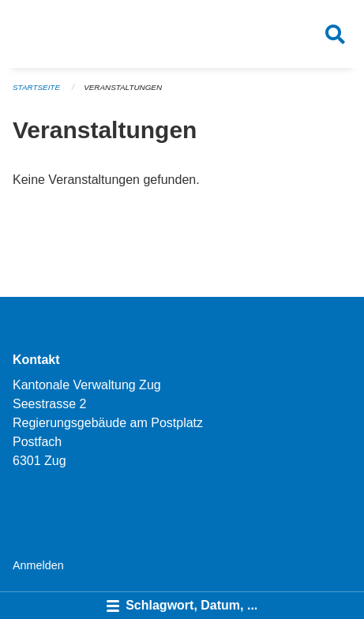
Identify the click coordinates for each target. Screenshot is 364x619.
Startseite (36, 87)
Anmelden (38, 565)
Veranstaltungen (123, 87)
